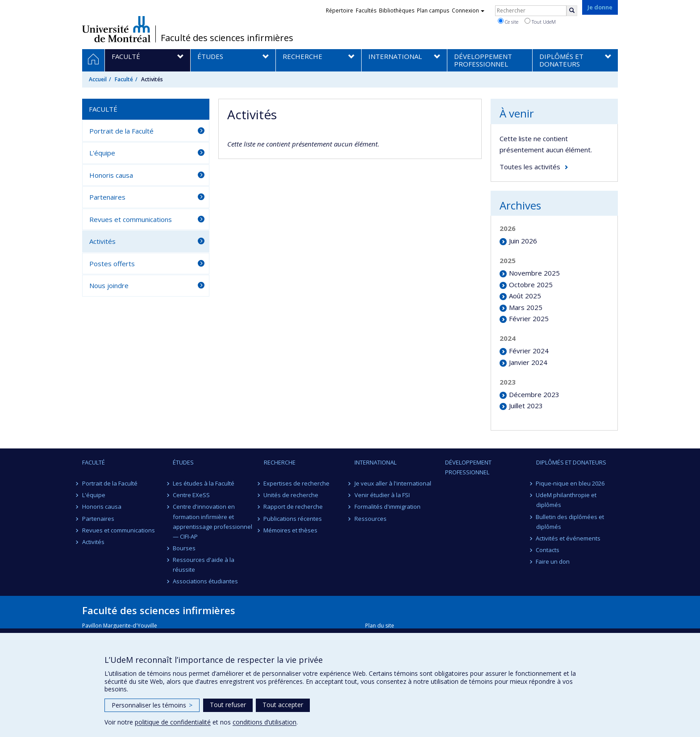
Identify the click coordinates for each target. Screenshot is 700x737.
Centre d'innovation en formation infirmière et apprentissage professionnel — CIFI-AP (212, 521)
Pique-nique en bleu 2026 (571, 483)
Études (183, 462)
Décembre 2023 (534, 394)
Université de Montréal (116, 29)
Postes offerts (112, 264)
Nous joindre (109, 285)
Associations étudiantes (205, 581)
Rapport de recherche (294, 507)
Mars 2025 (526, 307)
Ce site (508, 21)
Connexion (468, 10)
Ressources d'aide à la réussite (204, 565)
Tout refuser (228, 705)
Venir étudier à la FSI (382, 495)
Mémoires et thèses (291, 530)
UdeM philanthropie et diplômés (567, 500)
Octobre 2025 (531, 285)
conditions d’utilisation (265, 722)
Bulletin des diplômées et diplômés (570, 522)
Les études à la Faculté (204, 483)
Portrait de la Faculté (121, 131)
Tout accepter (283, 705)
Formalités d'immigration (387, 507)
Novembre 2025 (534, 273)
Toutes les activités (530, 167)
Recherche (280, 462)
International (375, 462)
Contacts (548, 550)
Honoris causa (111, 175)
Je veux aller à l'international (393, 483)
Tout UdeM (540, 21)
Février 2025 (529, 318)
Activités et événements (569, 538)
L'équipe (102, 153)
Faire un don (553, 561)
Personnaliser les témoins (152, 705)
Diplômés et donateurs (571, 462)
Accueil (98, 79)
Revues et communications (131, 219)
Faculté (124, 79)
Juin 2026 (523, 241)
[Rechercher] (572, 11)
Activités (102, 241)
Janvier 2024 (528, 362)
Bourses (184, 548)
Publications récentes (293, 519)
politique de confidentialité (173, 722)
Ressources (371, 519)
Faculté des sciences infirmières (227, 38)
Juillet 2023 (526, 406)
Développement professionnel (468, 467)
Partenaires (107, 197)
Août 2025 (525, 296)
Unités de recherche (291, 495)
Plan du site (380, 626)
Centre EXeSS (191, 495)
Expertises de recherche (297, 483)
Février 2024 (529, 351)
